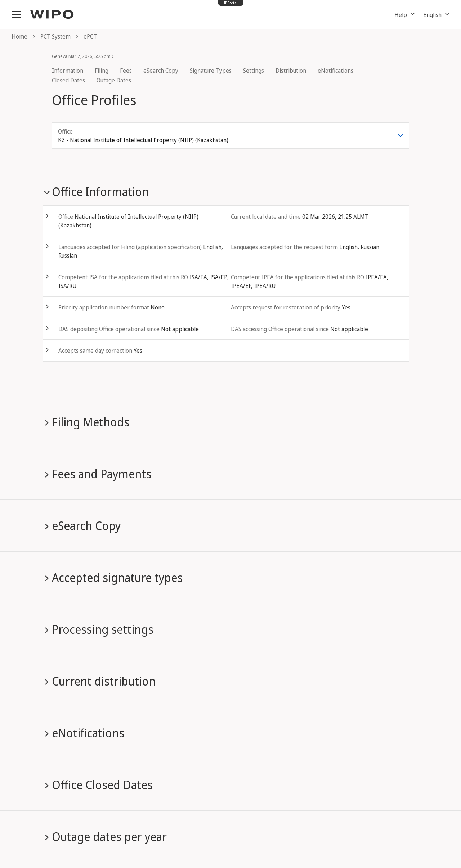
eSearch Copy (161, 71)
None (158, 307)
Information (68, 71)
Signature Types (211, 71)
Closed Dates (68, 80)
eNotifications (335, 71)
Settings (254, 71)
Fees (126, 71)
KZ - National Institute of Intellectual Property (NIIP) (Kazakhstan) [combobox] (143, 140)
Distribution (291, 71)
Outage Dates (114, 80)
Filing (102, 71)
